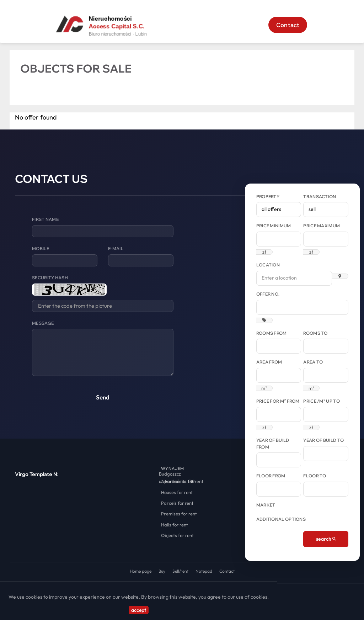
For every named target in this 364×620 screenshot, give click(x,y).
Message (43, 323)
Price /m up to (322, 401)
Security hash (50, 278)
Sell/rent (180, 571)
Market (266, 505)
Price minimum (274, 226)
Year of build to (323, 440)
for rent (182, 481)
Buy (162, 571)
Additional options (281, 519)
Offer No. (268, 294)
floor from (271, 476)
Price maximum (322, 226)
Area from (269, 362)
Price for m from (278, 401)
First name (45, 219)
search (326, 539)
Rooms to (315, 333)
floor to (315, 476)
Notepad (204, 571)
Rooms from (272, 333)
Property (268, 197)
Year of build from (273, 444)
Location (268, 265)
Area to (313, 362)
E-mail (116, 248)
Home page (141, 571)
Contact (288, 25)
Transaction (320, 197)
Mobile (41, 248)
